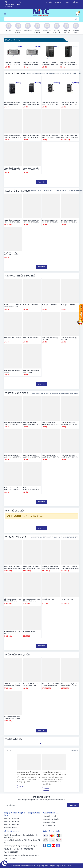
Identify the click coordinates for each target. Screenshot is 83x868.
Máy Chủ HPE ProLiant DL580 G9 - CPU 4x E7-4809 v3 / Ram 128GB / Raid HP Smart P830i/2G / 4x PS (14, 64)
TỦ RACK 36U (56, 537)
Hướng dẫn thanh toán (11, 821)
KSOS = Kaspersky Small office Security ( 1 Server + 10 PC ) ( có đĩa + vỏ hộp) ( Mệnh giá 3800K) (13, 685)
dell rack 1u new (43, 73)
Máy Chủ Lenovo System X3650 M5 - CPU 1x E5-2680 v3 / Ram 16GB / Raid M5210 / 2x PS (13, 221)
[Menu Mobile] (6, 13)
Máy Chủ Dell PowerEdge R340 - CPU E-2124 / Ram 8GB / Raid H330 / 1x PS (50, 136)
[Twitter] (49, 845)
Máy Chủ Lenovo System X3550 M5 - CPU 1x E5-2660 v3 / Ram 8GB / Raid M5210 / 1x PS (31, 221)
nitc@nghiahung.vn (15, 846)
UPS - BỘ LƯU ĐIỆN (15, 511)
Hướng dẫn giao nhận (11, 824)
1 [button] (41, 744)
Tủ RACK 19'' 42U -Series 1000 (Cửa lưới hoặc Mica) (32, 567)
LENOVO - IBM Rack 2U (49, 191)
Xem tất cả (74, 750)
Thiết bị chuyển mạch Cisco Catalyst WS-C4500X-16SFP (13, 423)
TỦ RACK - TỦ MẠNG (16, 537)
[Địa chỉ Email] (35, 805)
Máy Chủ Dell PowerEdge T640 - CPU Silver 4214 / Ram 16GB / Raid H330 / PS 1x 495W (69, 104)
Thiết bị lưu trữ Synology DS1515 (12, 371)
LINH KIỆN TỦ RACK (37, 537)
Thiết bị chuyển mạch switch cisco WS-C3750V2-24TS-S (32, 423)
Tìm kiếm (49, 2)
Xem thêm (41, 182)
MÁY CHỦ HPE (12, 40)
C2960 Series (36, 393)
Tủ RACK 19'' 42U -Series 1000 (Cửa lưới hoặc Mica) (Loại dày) (13, 567)
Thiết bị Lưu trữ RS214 (49, 305)
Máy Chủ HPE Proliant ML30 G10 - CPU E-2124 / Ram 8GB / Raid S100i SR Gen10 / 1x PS (50, 64)
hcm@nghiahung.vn (30, 846)
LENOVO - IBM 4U (73, 191)
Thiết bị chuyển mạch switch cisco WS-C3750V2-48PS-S (70, 456)
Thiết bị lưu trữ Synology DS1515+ (69, 339)
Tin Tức (9, 750)
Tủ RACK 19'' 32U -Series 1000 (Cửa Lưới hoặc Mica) (70, 567)
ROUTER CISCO (45, 393)
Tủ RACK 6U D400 (29, 632)
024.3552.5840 (17, 849)
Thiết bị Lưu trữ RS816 (30, 305)
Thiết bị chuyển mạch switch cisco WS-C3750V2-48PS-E (13, 489)
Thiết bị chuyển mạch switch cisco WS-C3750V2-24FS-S (32, 489)
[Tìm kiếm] (76, 19)
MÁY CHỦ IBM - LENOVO (18, 191)
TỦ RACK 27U (73, 537)
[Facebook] (44, 845)
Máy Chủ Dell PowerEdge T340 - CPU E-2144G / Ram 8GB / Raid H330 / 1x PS (32, 169)
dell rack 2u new (54, 73)
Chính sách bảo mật (49, 816)
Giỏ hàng (75, 2)
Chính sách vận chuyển (51, 819)
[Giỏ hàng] (77, 14)
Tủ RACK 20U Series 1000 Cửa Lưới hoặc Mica (31, 600)
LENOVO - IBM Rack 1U (37, 191)
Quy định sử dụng (49, 825)
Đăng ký (67, 2)
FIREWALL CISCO (64, 393)
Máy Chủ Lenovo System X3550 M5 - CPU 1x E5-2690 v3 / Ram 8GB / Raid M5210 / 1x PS (50, 221)
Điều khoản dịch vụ (10, 828)
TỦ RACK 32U (65, 537)
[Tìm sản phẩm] (38, 19)
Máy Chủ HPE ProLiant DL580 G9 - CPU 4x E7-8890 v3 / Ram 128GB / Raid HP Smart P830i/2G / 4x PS (32, 64)
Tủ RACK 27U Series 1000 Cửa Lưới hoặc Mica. (13, 600)
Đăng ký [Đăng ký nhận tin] (73, 805)
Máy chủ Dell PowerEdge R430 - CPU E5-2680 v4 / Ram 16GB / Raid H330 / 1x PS (70, 136)
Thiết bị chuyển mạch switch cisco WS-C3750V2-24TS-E (51, 423)
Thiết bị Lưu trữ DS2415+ (31, 338)
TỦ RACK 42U (47, 537)
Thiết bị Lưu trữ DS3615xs (69, 305)
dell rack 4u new (64, 73)
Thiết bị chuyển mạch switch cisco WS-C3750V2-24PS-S (32, 456)
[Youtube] (53, 845)
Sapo (71, 866)
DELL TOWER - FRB (75, 73)
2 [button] (42, 744)
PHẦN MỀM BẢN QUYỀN (18, 655)
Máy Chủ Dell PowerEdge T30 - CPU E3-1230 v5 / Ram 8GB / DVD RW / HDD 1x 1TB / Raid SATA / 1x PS (13, 104)
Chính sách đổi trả (49, 822)
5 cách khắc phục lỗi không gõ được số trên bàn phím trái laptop (29, 773)
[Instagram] (58, 845)
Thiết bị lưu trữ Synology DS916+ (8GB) (31, 371)
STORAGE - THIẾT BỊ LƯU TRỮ (20, 276)
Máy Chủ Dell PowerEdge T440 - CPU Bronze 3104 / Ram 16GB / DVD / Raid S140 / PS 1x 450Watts (50, 104)
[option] (14, 56)
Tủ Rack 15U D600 (48, 599)
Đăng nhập (58, 2)
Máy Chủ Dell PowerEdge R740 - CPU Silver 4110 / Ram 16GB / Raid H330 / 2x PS (13, 136)
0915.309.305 (28, 849)
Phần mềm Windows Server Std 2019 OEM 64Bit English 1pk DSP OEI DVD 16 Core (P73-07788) (32, 685)
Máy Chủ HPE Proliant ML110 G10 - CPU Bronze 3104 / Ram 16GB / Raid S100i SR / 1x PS (69, 64)
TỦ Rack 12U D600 (67, 599)
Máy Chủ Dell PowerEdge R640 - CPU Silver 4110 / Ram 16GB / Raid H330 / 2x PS (32, 136)
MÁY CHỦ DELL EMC (16, 73)
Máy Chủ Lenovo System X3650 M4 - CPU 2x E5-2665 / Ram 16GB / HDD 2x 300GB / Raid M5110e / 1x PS (70, 221)
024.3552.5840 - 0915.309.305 (10, 4)
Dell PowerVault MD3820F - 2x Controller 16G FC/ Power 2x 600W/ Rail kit (13, 306)
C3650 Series (74, 393)
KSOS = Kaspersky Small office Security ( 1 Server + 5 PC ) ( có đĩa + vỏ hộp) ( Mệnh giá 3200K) (13, 718)
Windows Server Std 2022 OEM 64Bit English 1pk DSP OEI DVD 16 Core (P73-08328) (50, 685)
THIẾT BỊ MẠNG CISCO (17, 393)
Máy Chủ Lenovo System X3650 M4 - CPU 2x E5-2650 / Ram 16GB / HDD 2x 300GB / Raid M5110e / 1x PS (13, 254)
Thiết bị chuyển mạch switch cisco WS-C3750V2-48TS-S (70, 423)
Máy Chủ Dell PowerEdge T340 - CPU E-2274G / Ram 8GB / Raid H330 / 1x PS (13, 169)
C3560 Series (54, 393)
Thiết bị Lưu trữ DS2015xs (13, 338)
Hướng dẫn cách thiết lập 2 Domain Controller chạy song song (54, 773)
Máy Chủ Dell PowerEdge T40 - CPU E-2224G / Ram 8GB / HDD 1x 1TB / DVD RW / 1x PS (31, 104)
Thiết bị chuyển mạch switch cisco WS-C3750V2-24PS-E (51, 456)
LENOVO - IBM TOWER (62, 191)
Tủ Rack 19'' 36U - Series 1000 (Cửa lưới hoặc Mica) (51, 567)
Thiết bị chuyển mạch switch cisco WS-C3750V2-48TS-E (13, 456)
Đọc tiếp (21, 786)
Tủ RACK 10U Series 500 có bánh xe (13, 633)
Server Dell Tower (33, 73)
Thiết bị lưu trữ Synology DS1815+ (50, 339)
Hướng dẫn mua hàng (11, 818)
